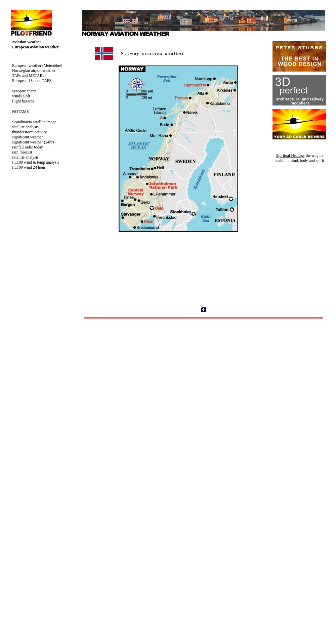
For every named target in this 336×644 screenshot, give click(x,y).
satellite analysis (23, 127)
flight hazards (20, 101)
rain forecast (19, 152)
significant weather (25, 137)
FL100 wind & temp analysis (33, 162)
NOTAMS (18, 112)
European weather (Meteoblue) (34, 66)
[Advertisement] (204, 371)
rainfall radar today (25, 147)
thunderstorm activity (27, 132)
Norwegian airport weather (31, 71)
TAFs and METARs (25, 76)
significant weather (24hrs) (31, 142)
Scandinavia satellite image (31, 122)
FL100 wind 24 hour (26, 167)
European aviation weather (33, 47)
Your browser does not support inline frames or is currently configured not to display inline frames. (207, 168)
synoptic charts (22, 91)
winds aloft (18, 96)
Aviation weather (24, 42)
